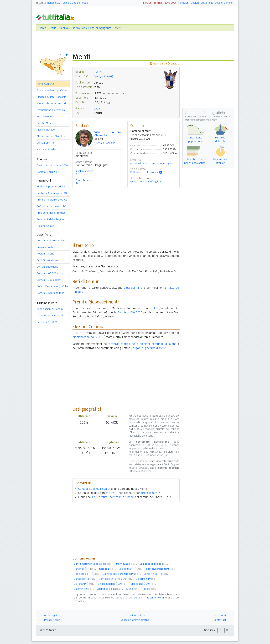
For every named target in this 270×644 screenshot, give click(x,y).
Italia (53, 28)
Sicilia (64, 28)
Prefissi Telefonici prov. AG (52, 200)
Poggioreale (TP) (87, 574)
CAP (95, 497)
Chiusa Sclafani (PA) (113, 584)
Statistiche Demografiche (52, 90)
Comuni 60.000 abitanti (51, 273)
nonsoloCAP (54, 3)
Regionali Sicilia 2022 (48, 172)
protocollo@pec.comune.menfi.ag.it (151, 163)
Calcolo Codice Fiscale (76, 3)
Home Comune (45, 84)
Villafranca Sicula (110, 589)
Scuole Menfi (44, 117)
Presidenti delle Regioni (50, 219)
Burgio (133, 589)
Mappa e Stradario (47, 149)
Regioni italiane (45, 254)
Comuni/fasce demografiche (52, 286)
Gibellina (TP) (147, 579)
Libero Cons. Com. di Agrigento (91, 28)
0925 (97, 109)
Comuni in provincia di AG (51, 241)
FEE (155, 308)
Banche (228, 3)
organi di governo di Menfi (149, 348)
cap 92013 (112, 493)
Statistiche (207, 3)
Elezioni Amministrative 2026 (160, 3)
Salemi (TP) (84, 589)
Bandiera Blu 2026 (47, 322)
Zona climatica (84, 180)
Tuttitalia (41, 3)
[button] (220, 630)
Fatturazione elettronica (51, 110)
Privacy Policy (52, 620)
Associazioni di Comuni (50, 309)
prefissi (103, 497)
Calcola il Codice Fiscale (94, 489)
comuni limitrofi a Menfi (149, 598)
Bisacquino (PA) (143, 584)
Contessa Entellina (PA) (116, 579)
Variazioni (184, 3)
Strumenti (220, 616)
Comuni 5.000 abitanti (51, 293)
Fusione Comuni (46, 226)
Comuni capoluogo (48, 267)
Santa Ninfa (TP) (156, 574)
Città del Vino (133, 288)
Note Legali (51, 616)
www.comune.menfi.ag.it (145, 182)
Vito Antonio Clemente (108, 134)
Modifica (156, 64)
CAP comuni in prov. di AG (51, 206)
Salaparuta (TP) (131, 569)
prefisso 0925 (150, 493)
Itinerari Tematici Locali (50, 316)
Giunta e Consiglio (105, 143)
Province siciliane (47, 247)
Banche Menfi (45, 123)
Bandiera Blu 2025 (130, 312)
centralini (116, 497)
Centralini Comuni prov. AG (52, 193)
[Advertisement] (126, 529)
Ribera (150, 589)
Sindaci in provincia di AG (51, 187)
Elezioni (195, 3)
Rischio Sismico (46, 130)
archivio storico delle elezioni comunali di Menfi (143, 344)
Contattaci (220, 620)
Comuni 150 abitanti (49, 280)
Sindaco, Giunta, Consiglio (51, 97)
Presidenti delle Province (51, 213)
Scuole (219, 3)
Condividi (173, 64)
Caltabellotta (85, 579)
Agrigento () (103, 76)
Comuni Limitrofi (46, 143)
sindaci (130, 497)
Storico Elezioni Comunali (51, 103)
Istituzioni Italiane (135, 616)
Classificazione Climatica (51, 136)
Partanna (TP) (85, 569)
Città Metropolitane (48, 260)
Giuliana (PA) (85, 584)
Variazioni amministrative (135, 620)
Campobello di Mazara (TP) (122, 574)
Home (42, 28)
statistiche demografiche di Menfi (201, 120)
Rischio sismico (84, 171)
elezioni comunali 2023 (87, 337)
